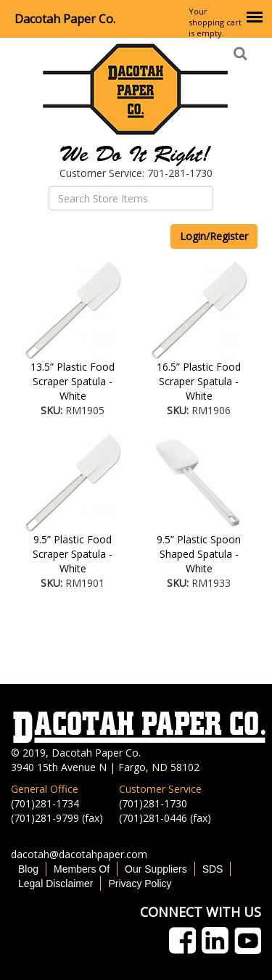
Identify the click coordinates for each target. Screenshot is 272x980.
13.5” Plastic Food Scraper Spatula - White (73, 381)
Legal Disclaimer (55, 884)
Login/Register (214, 236)
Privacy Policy (140, 884)
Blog (28, 869)
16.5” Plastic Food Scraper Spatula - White (199, 381)
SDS (213, 869)
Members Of (82, 869)
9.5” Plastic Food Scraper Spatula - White (73, 554)
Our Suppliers (156, 869)
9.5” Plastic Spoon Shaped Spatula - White (199, 554)
